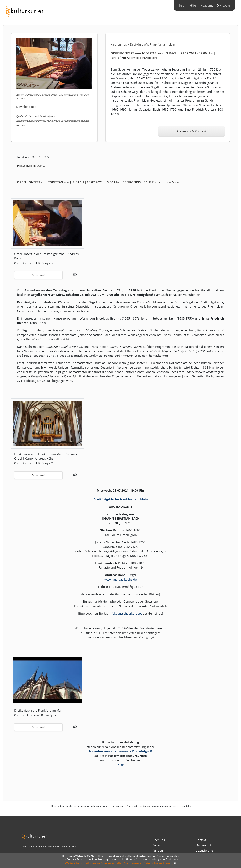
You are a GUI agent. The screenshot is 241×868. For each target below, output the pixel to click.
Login (226, 5)
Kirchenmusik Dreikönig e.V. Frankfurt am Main (143, 44)
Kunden (158, 850)
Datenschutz (204, 845)
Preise (156, 845)
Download (38, 275)
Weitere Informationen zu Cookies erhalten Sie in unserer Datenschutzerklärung (119, 863)
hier (121, 765)
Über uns (159, 840)
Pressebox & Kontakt (192, 131)
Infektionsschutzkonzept (125, 613)
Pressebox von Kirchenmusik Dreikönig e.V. (121, 751)
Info (182, 5)
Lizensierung (204, 850)
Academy (207, 5)
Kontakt (201, 840)
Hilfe (193, 5)
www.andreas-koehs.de (120, 579)
